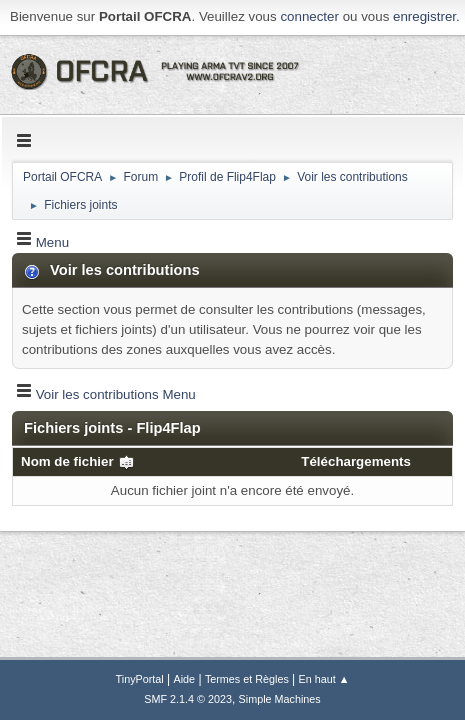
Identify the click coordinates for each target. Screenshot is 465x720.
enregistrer (424, 16)
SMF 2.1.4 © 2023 (188, 699)
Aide (185, 679)
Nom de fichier (78, 461)
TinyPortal (140, 679)
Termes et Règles (247, 679)
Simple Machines (280, 699)
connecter (309, 16)
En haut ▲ (324, 679)
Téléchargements (356, 461)
